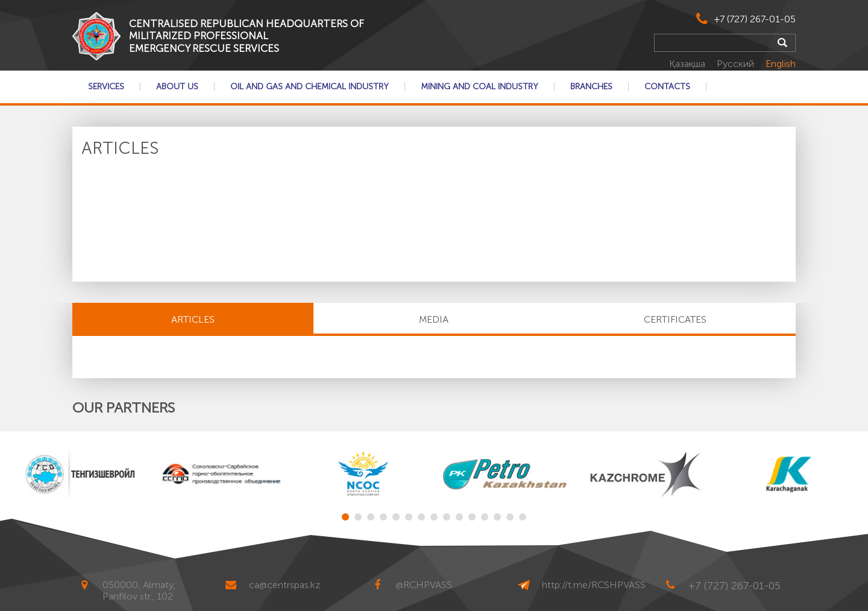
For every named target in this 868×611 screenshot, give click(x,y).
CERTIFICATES (675, 319)
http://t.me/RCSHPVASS (594, 585)
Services (106, 87)
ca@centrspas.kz (285, 585)
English (781, 64)
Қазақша (688, 64)
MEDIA (434, 319)
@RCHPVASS (424, 585)
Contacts (667, 87)
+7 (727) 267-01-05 (755, 19)
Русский (737, 64)
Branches (591, 87)
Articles (193, 319)
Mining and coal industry (480, 87)
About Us (177, 87)
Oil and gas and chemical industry (310, 87)
